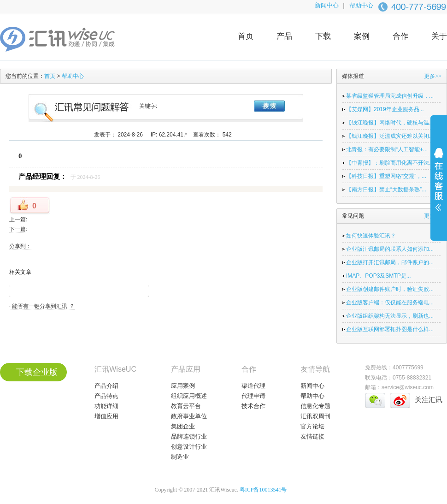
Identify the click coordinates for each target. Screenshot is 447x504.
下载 (323, 36)
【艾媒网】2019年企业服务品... (385, 109)
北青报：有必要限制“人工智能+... (387, 149)
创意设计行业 (189, 447)
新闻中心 (327, 5)
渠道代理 (253, 386)
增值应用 (106, 416)
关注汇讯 (429, 400)
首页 (246, 36)
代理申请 (253, 396)
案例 (362, 36)
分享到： (20, 246)
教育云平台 (186, 406)
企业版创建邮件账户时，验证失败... (390, 289)
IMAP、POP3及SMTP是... (379, 276)
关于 (439, 36)
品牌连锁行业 (189, 436)
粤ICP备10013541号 (263, 490)
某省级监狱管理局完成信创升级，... (390, 96)
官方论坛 (312, 426)
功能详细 (106, 406)
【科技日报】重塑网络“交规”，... (386, 176)
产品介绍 (106, 386)
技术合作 (253, 406)
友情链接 (312, 436)
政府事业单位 (189, 416)
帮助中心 (361, 5)
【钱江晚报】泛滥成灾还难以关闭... (390, 136)
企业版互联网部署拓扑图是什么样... (390, 329)
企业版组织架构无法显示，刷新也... (390, 316)
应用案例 (183, 386)
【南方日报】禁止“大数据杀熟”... (386, 190)
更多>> (433, 76)
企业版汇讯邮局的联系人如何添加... (390, 249)
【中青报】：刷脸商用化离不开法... (390, 163)
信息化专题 (315, 406)
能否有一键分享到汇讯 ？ (43, 306)
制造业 (180, 457)
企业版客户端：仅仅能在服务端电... (390, 302)
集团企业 (183, 426)
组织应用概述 (189, 396)
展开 (439, 185)
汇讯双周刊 (315, 416)
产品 (284, 36)
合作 (400, 36)
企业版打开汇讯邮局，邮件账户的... (390, 262)
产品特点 (106, 396)
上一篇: (18, 219)
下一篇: (18, 229)
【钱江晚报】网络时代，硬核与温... (390, 123)
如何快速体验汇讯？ (371, 236)
